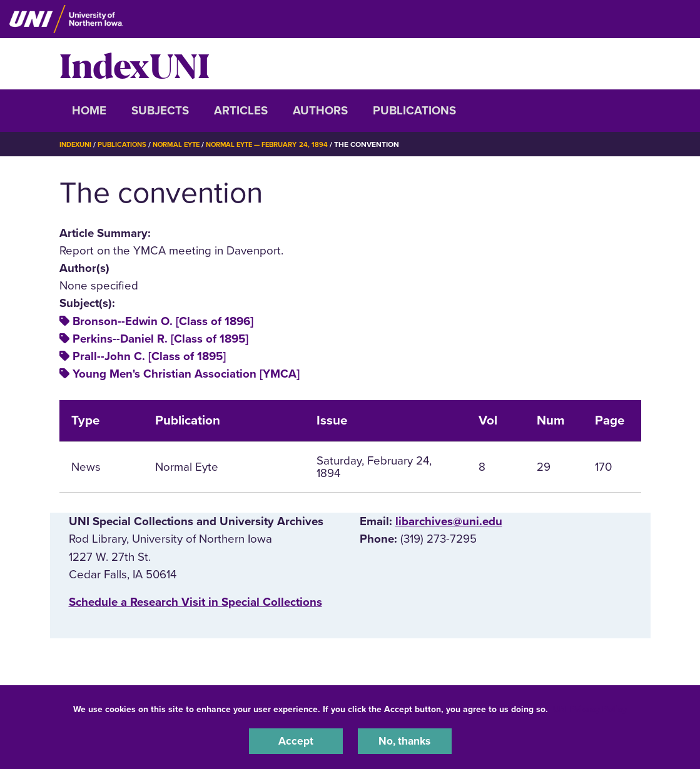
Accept (296, 740)
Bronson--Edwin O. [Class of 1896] (163, 321)
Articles (241, 111)
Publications (414, 111)
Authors (320, 111)
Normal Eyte (185, 144)
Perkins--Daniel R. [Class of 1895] (160, 339)
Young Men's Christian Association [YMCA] (186, 374)
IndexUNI (134, 64)
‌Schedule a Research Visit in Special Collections (195, 602)
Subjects (160, 111)
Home (89, 111)
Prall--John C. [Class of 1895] (149, 356)
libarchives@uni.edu (449, 521)
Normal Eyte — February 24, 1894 (284, 144)
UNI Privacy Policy (590, 707)
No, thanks (405, 740)
